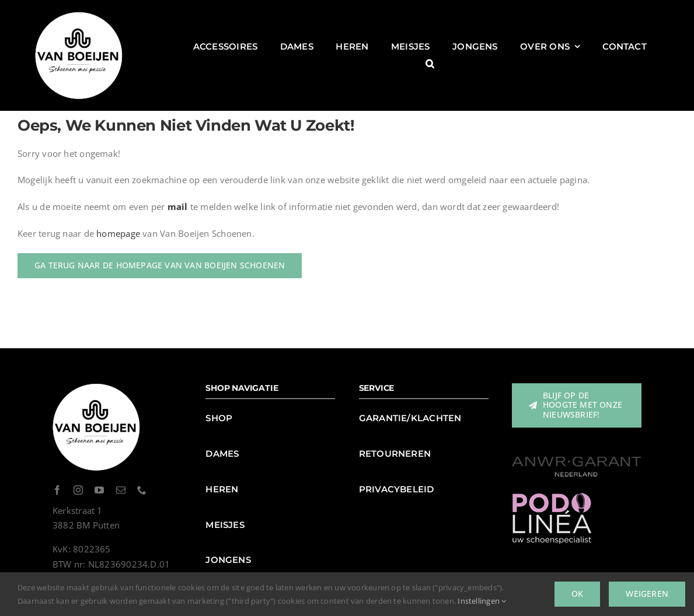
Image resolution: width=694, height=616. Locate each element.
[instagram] (78, 490)
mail (178, 206)
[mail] (121, 490)
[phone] (142, 490)
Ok (577, 594)
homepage (118, 233)
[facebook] (57, 490)
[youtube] (99, 490)
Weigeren (647, 594)
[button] (430, 64)
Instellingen (482, 601)
